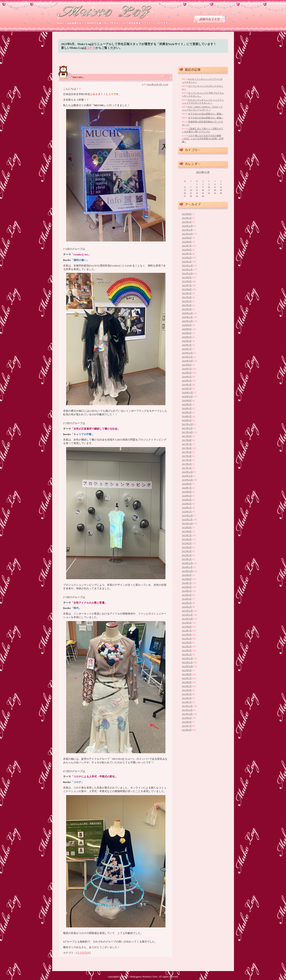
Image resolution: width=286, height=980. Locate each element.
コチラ (91, 48)
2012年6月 (187, 682)
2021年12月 (187, 265)
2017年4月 (187, 456)
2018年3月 (187, 416)
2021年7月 (187, 285)
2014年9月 (187, 575)
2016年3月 (187, 504)
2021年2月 (187, 305)
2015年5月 (187, 543)
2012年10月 (187, 666)
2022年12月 (187, 226)
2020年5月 (187, 337)
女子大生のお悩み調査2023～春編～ (206, 118)
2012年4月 (187, 690)
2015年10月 (187, 523)
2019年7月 (187, 369)
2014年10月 (187, 571)
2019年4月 (187, 381)
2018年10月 (187, 396)
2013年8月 (187, 627)
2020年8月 (187, 329)
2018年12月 (187, 392)
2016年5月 (187, 496)
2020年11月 (187, 317)
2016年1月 (187, 512)
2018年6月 (187, 404)
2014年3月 (187, 599)
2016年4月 (187, 500)
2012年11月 (187, 662)
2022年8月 (187, 242)
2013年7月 (187, 631)
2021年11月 (187, 269)
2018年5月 (187, 408)
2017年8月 (187, 440)
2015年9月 (187, 527)
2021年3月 (187, 301)
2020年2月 (187, 345)
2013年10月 (187, 619)
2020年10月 (187, 321)
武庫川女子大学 (210, 19)
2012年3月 (187, 694)
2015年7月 (187, 535)
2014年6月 (187, 587)
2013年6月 (187, 635)
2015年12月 (187, 515)
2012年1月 (187, 702)
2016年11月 (187, 476)
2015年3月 (187, 551)
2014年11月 (187, 567)
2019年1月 (187, 389)
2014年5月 (187, 591)
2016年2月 (187, 508)
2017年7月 (187, 444)
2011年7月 (187, 726)
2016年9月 (187, 484)
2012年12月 (187, 658)
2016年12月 (187, 472)
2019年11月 (187, 357)
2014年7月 (187, 583)
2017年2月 (187, 464)
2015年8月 (187, 531)
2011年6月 (187, 730)
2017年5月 (187, 452)
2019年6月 (187, 373)
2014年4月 (187, 595)
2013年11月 (187, 615)
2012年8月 (187, 674)
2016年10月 (187, 480)
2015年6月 (187, 539)
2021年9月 (187, 277)
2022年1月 (187, 262)
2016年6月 (187, 492)
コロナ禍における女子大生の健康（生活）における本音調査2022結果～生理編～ (203, 138)
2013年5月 (187, 639)
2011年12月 (187, 706)
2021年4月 (187, 297)
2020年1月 (187, 349)
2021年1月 (187, 309)
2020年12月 (187, 313)
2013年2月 (187, 650)
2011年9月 (187, 718)
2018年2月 (187, 420)
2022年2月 (187, 258)
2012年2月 (187, 698)
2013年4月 (187, 642)
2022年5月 (187, 254)
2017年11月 (187, 428)
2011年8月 (187, 722)
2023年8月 (187, 214)
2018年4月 (187, 412)
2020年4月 (187, 341)
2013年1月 (187, 654)
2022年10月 (187, 234)
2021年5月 (187, 293)
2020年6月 (187, 333)
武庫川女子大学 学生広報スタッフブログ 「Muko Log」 (106, 12)
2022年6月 (187, 250)
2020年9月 (187, 325)
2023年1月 (187, 222)
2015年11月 (187, 519)
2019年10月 (187, 361)
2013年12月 (187, 611)
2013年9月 (187, 623)
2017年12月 (187, 424)
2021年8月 (187, 281)
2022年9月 (187, 238)
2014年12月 (187, 563)
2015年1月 (187, 559)
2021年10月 (187, 273)
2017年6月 (187, 448)
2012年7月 (187, 678)
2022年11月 (187, 230)
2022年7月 (187, 246)
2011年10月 (187, 714)
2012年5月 (187, 686)
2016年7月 (187, 488)
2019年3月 (187, 385)
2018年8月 (187, 400)
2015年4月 (187, 547)
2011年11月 (187, 710)
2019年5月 (187, 377)
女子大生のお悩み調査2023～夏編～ (206, 114)
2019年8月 (187, 365)
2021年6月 (187, 289)
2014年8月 (187, 579)
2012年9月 (187, 670)
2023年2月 (187, 218)
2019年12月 (187, 353)
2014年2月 (187, 603)
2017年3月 (187, 460)
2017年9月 (187, 436)
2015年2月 (187, 555)
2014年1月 (187, 607)
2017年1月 (187, 468)
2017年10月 (187, 432)
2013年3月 (187, 646)
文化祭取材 (83, 953)
